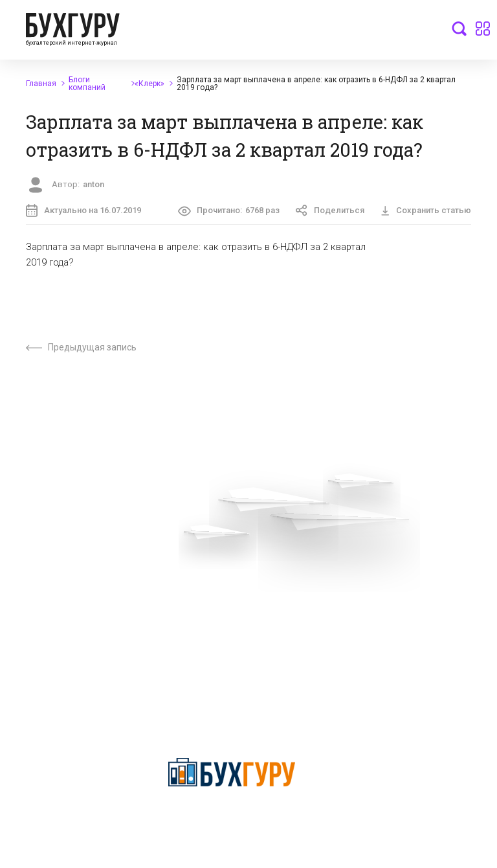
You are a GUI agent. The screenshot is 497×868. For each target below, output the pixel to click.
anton (94, 184)
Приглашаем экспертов (60, 582)
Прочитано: (229, 211)
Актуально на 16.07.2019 (83, 211)
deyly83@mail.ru (223, 731)
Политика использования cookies (248, 637)
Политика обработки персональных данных (225, 610)
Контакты (30, 628)
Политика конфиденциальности (232, 818)
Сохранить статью (426, 210)
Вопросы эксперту (49, 560)
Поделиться (330, 211)
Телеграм (30, 605)
